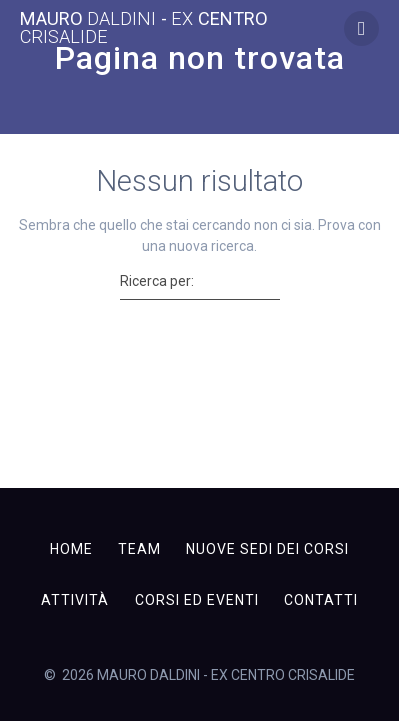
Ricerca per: (157, 281)
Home (71, 549)
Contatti (321, 600)
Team (139, 549)
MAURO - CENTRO (144, 28)
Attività (75, 600)
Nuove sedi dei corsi (267, 549)
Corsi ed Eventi (197, 600)
